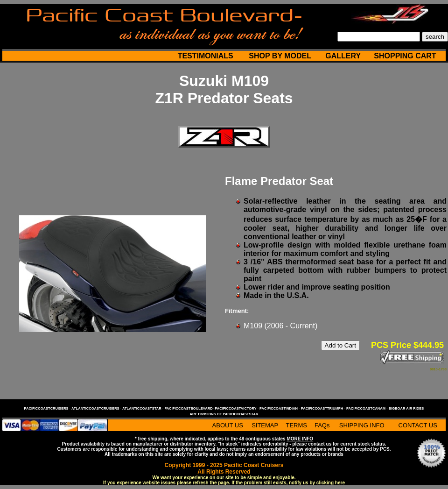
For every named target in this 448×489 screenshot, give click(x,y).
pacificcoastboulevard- (189, 408)
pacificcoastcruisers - (48, 408)
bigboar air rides (406, 408)
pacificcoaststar (240, 414)
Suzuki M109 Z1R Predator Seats (224, 89)
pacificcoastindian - (280, 408)
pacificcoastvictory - (237, 408)
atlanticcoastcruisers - (97, 408)
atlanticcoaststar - (143, 408)
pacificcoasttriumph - (324, 408)
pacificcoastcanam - (367, 408)
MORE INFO (300, 439)
